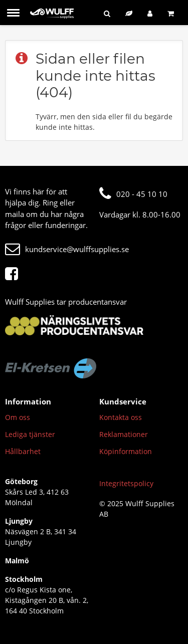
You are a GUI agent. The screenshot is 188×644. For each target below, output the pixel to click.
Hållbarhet (23, 451)
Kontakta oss (121, 417)
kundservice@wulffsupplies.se (67, 249)
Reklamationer (124, 434)
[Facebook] (14, 274)
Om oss (18, 417)
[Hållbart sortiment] (129, 13)
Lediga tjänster (30, 434)
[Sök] (107, 13)
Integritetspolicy (126, 483)
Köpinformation (126, 451)
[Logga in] (150, 13)
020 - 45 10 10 (133, 194)
